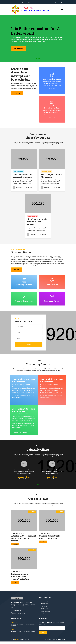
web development (18, 172)
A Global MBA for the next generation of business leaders (23, 540)
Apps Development (45, 616)
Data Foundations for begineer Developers (23, 177)
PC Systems (43, 608)
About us (17, 271)
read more (52, 90)
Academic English (44, 603)
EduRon (17, 642)
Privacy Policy (61, 642)
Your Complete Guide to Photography (52, 177)
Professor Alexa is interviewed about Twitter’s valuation (20, 579)
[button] (37, 59)
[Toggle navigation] (62, 9)
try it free (18, 95)
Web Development (44, 614)
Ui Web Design (43, 611)
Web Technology (44, 606)
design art (32, 514)
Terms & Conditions (50, 642)
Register (61, 2)
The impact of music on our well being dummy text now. (23, 627)
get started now (19, 49)
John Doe (15, 535)
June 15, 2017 (15, 625)
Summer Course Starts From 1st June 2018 (49, 539)
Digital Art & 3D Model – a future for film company (38, 223)
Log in (55, 2)
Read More (15, 546)
